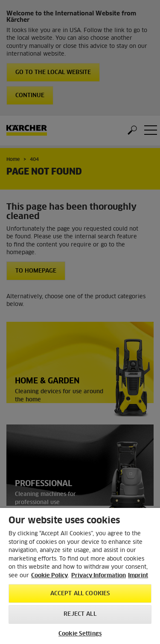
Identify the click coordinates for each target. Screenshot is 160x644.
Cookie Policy (49, 576)
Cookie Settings (80, 634)
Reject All (80, 614)
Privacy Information (99, 576)
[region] (80, 576)
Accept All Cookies (80, 594)
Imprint (138, 576)
